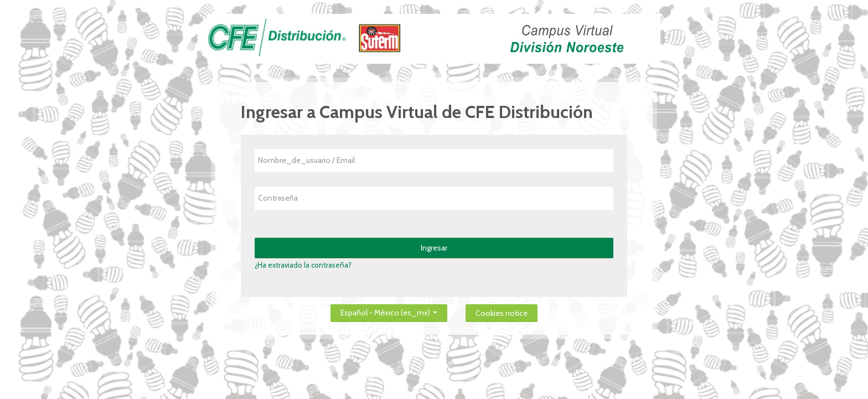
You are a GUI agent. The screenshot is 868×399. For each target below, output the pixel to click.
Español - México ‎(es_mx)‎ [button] (389, 311)
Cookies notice (502, 313)
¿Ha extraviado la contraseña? (303, 265)
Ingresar (434, 248)
